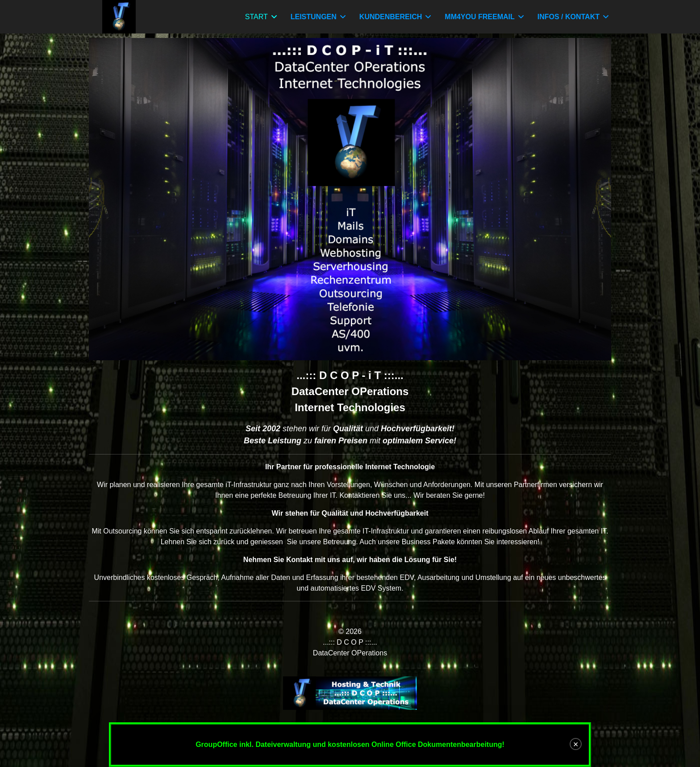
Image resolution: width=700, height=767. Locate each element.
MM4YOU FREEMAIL (479, 17)
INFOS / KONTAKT (569, 17)
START (256, 17)
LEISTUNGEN (314, 17)
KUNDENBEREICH (391, 17)
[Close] (576, 744)
